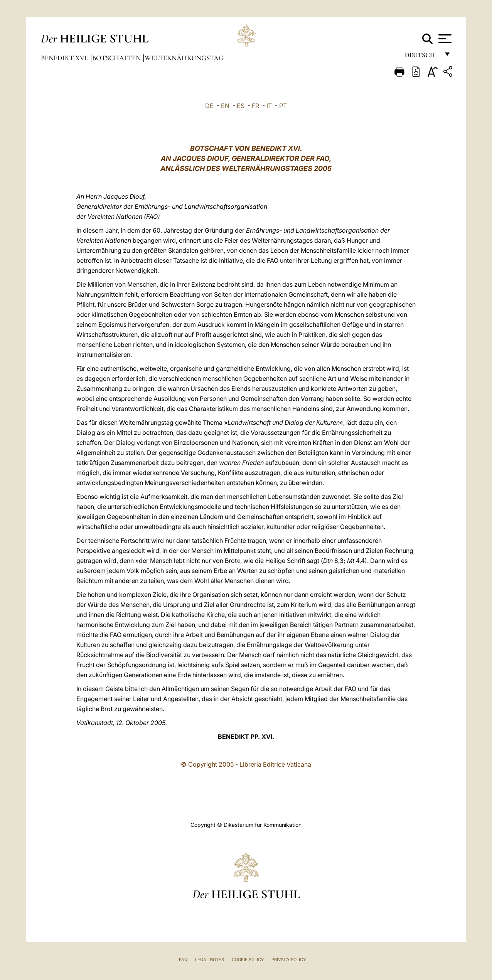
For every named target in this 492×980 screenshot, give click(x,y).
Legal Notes (210, 960)
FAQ (183, 960)
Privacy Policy (289, 960)
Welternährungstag (184, 58)
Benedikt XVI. (65, 58)
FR (255, 106)
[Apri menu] (444, 39)
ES (241, 106)
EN (225, 106)
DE (209, 106)
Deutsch (422, 57)
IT (269, 106)
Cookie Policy (248, 960)
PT (283, 106)
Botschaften (117, 58)
